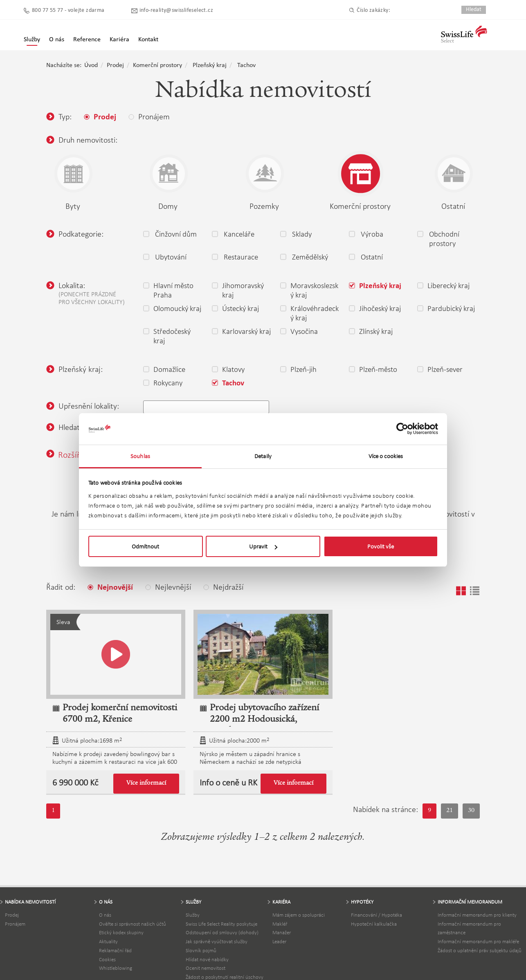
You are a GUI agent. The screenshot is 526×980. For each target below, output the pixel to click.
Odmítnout (145, 546)
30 (471, 811)
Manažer (282, 932)
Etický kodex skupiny (121, 932)
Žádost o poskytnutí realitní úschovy (225, 977)
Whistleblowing (116, 968)
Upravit (263, 546)
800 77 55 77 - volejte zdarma (68, 10)
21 (450, 811)
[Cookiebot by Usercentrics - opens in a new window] (402, 429)
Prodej (115, 65)
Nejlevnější (168, 587)
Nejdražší (223, 587)
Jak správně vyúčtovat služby (217, 941)
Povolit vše (381, 546)
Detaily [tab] (263, 456)
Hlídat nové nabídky (207, 959)
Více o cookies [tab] (386, 456)
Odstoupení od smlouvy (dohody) (222, 932)
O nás (105, 915)
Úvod (91, 65)
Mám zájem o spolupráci (299, 915)
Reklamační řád (115, 950)
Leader (279, 941)
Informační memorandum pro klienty (477, 915)
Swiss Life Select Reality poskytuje (221, 924)
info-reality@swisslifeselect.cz (176, 10)
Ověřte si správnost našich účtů (133, 924)
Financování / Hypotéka (377, 915)
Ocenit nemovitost (206, 968)
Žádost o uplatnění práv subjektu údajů (480, 950)
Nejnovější (110, 588)
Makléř (280, 924)
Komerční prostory (157, 65)
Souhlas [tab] (140, 456)
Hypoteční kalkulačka (374, 924)
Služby (32, 40)
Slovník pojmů (201, 950)
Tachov (246, 65)
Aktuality (108, 941)
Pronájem (15, 924)
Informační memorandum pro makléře (478, 941)
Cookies (107, 959)
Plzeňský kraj (210, 65)
